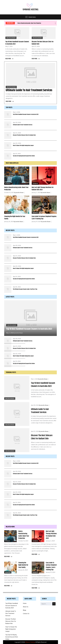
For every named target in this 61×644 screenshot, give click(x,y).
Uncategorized (11, 38)
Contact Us (26, 614)
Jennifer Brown (20, 193)
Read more (9, 59)
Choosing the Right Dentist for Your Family (15, 218)
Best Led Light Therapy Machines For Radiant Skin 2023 (43, 189)
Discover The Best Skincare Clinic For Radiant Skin (43, 43)
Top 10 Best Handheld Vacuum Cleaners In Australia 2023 (17, 43)
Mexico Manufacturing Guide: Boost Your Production (29, 23)
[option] (36, 23)
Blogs (25, 610)
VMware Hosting (31, 10)
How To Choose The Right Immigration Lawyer (23, 146)
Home (25, 603)
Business (8, 184)
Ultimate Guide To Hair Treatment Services (29, 90)
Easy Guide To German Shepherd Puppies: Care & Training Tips (44, 218)
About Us (26, 607)
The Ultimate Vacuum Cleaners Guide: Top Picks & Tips (25, 289)
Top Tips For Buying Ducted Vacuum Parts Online (24, 156)
